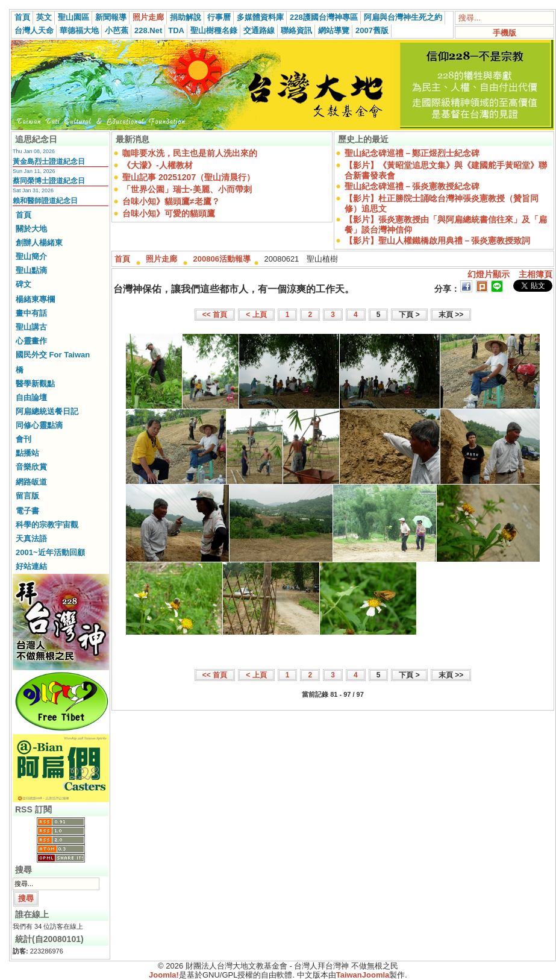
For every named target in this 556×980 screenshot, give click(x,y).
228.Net (148, 30)
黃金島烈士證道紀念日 (49, 162)
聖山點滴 (31, 270)
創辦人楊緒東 (39, 243)
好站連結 (31, 566)
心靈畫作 (31, 341)
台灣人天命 (34, 30)
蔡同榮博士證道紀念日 (49, 181)
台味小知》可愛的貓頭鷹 (169, 213)
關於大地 (31, 229)
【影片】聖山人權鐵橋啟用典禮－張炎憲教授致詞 (437, 240)
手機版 (504, 33)
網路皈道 (31, 482)
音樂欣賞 (31, 467)
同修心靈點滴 (39, 425)
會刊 (23, 439)
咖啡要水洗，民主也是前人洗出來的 (190, 153)
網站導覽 (334, 30)
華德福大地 (79, 30)
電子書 (27, 511)
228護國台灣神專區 (324, 17)
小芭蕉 (117, 30)
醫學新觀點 (35, 384)
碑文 (23, 284)
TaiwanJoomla (363, 975)
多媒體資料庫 (260, 17)
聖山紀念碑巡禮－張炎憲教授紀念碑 (412, 186)
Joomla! (164, 975)
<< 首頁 (215, 315)
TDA (176, 30)
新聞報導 (111, 17)
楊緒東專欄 (35, 299)
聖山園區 (73, 17)
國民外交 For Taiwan (53, 355)
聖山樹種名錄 (214, 30)
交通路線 (259, 30)
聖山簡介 (31, 256)
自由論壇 (31, 397)
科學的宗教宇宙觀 (47, 525)
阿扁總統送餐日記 (47, 411)
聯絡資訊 (296, 30)
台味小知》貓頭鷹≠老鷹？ (171, 201)
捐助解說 (186, 17)
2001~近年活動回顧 (50, 552)
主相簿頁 (536, 274)
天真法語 (31, 539)
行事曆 (219, 17)
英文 (44, 17)
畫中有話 (31, 313)
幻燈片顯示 (489, 274)
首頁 (22, 17)
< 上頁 (256, 315)
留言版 (27, 496)
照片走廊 (148, 17)
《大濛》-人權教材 (158, 165)
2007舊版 (372, 30)
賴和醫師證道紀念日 (45, 201)
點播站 (27, 453)
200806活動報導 (222, 259)
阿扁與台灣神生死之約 (403, 17)
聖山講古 (31, 327)
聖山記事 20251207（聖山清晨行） (189, 177)
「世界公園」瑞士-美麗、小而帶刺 (187, 189)
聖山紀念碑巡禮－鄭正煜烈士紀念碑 (412, 153)
